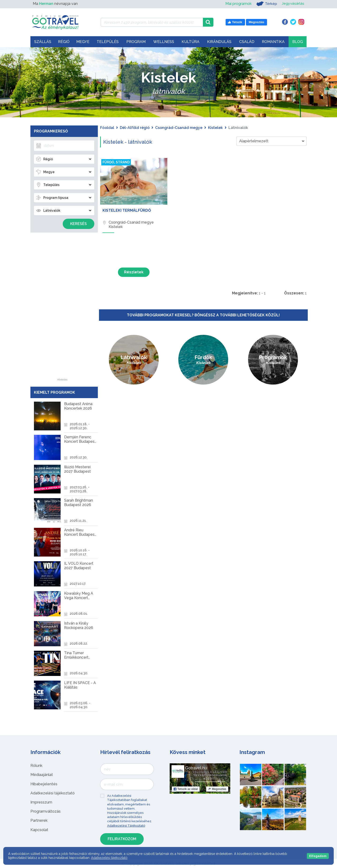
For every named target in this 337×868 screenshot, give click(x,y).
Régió (64, 42)
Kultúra (190, 42)
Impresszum (41, 802)
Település (108, 42)
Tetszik (186, 789)
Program (136, 42)
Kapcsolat (39, 830)
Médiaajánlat (42, 775)
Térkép (266, 4)
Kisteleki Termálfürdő (127, 210)
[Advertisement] (62, 308)
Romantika (273, 42)
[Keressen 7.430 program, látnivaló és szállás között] (152, 22)
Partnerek (39, 820)
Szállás (43, 42)
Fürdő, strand (116, 162)
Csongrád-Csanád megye (179, 128)
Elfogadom (318, 856)
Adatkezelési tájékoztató (53, 793)
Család (247, 42)
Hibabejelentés (44, 784)
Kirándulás (219, 42)
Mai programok (238, 4)
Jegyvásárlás (293, 4)
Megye (83, 42)
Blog (298, 42)
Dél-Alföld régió (135, 128)
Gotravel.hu (196, 768)
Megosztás (217, 789)
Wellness (164, 42)
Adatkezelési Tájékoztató (126, 826)
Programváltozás (46, 811)
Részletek (134, 272)
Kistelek (215, 128)
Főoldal (107, 128)
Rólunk (36, 766)
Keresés (79, 224)
